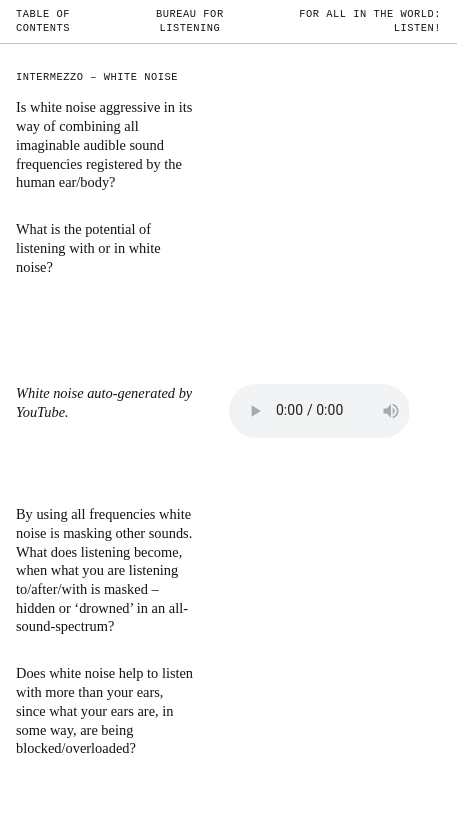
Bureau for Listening (190, 21)
